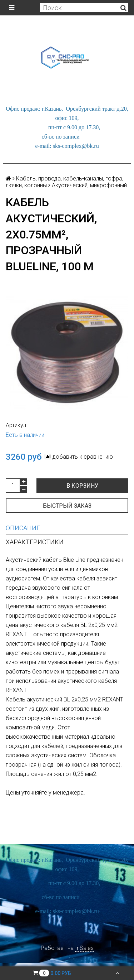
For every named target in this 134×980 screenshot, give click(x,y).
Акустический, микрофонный (89, 185)
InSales (84, 948)
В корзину (82, 486)
